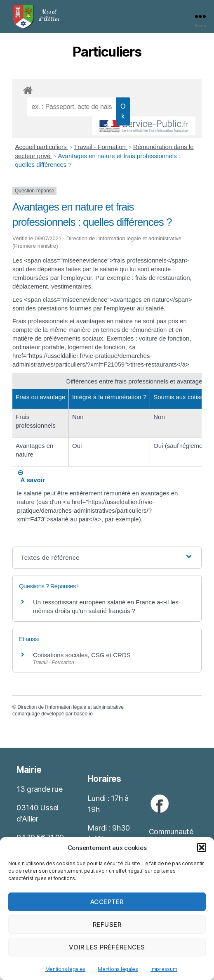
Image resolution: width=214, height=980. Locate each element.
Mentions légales (66, 969)
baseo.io (83, 714)
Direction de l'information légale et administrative (71, 707)
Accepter (107, 902)
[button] (202, 847)
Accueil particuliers (42, 147)
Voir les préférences (107, 947)
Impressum (164, 969)
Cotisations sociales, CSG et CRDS (82, 655)
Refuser (107, 924)
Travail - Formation (101, 147)
